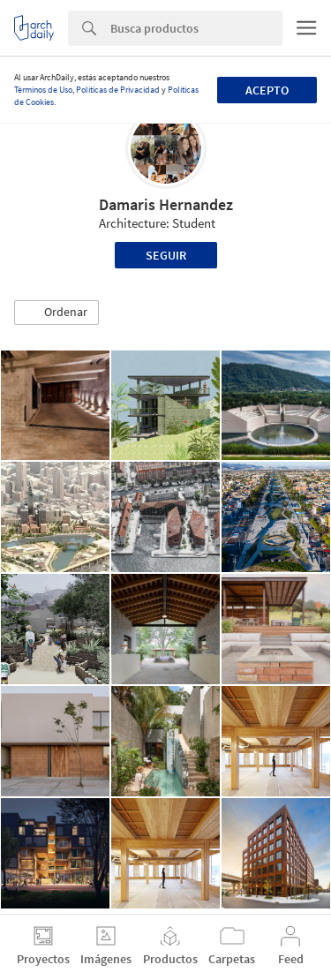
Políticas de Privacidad (118, 90)
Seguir (166, 255)
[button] (56, 313)
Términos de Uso (43, 90)
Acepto (267, 90)
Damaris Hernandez (166, 204)
